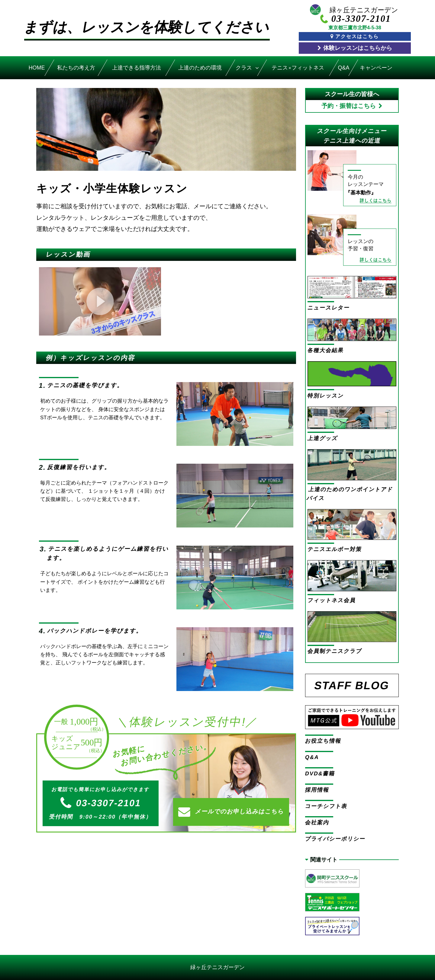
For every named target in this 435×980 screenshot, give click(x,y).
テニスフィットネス (298, 68)
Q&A (343, 68)
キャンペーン (376, 68)
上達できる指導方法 (136, 68)
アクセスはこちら (357, 36)
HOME (37, 68)
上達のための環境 (200, 68)
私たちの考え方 (76, 68)
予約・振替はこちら (349, 106)
